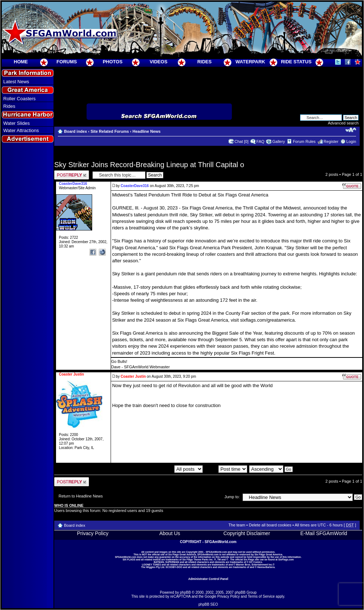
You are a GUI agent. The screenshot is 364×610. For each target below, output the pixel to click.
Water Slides (16, 123)
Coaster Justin (133, 376)
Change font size (351, 130)
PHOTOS (113, 62)
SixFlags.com (286, 560)
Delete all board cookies (270, 525)
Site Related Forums (110, 131)
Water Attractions (21, 130)
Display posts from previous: (163, 469)
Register (331, 141)
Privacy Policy (93, 533)
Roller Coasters (20, 99)
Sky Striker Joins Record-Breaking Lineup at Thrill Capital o (149, 165)
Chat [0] (242, 141)
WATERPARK (250, 62)
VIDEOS (159, 62)
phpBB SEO (208, 604)
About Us (170, 533)
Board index (76, 131)
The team (237, 525)
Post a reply (72, 175)
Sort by (226, 469)
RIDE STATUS (296, 62)
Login (351, 141)
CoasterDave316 (135, 186)
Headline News (147, 131)
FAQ (260, 141)
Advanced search (343, 123)
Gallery (279, 141)
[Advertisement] (28, 275)
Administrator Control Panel (208, 579)
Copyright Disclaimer (247, 533)
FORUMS (67, 62)
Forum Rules (304, 141)
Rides (9, 106)
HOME (21, 62)
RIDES (205, 62)
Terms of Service (261, 596)
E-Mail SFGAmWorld (324, 533)
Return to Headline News (81, 496)
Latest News (16, 82)
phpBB (185, 592)
